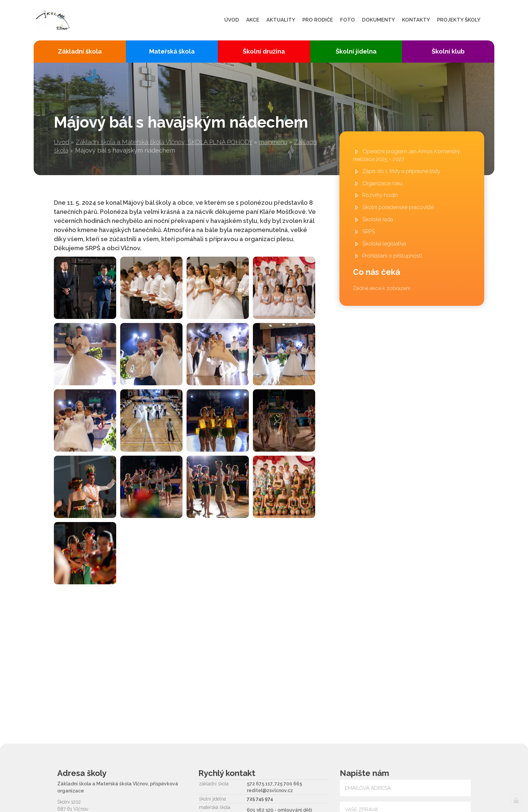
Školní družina (264, 51)
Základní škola (80, 51)
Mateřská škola (172, 51)
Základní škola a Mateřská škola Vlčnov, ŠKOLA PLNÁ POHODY (164, 142)
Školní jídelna (356, 51)
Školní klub (448, 51)
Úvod (61, 142)
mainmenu (273, 142)
